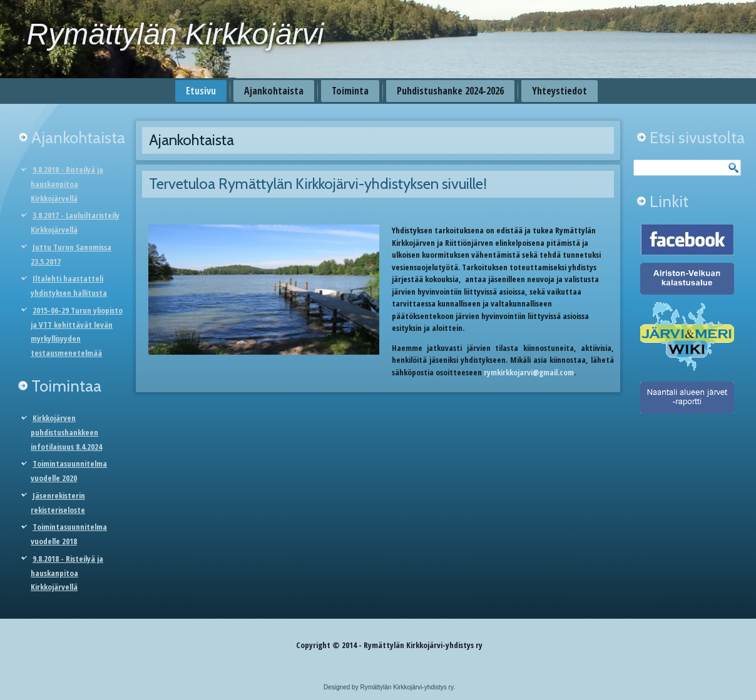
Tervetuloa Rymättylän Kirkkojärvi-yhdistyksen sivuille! (318, 184)
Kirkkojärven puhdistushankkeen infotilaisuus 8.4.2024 (66, 432)
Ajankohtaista (274, 91)
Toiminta (350, 91)
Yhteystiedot (559, 91)
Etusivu (201, 91)
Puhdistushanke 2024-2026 (450, 91)
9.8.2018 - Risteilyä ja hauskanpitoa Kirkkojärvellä (67, 184)
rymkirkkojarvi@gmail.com (529, 372)
